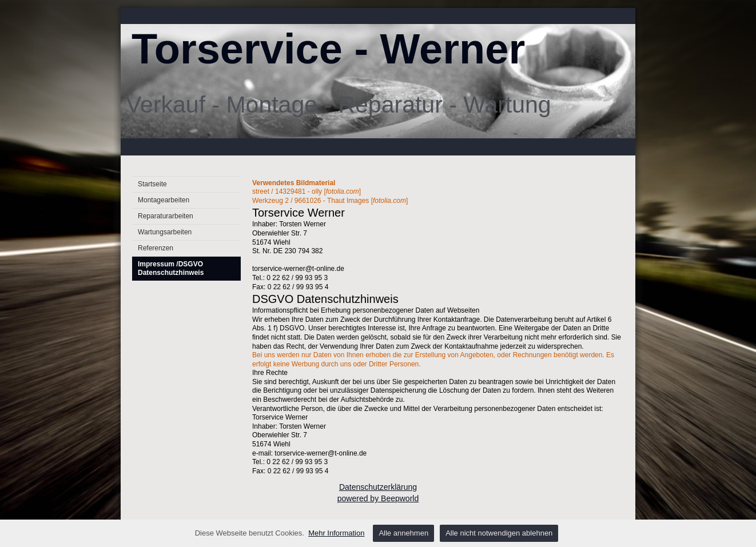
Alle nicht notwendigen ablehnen (499, 533)
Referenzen (156, 248)
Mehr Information (336, 533)
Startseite (152, 184)
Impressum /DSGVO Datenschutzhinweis (171, 268)
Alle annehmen (403, 533)
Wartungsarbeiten (165, 232)
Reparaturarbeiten (166, 216)
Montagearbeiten (164, 200)
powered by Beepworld (378, 498)
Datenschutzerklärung (378, 487)
